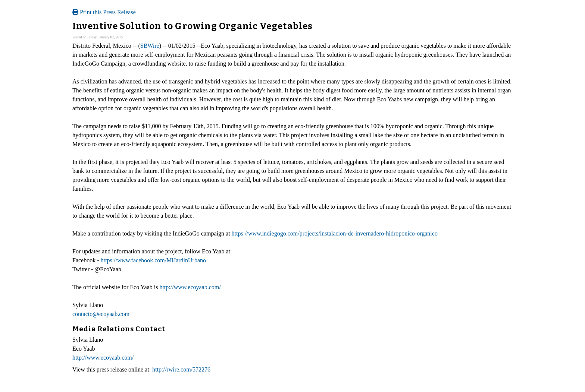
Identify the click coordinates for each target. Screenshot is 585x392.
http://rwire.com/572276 (181, 369)
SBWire (150, 46)
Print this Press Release (104, 12)
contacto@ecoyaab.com (101, 314)
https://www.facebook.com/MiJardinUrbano (153, 260)
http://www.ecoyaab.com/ (190, 287)
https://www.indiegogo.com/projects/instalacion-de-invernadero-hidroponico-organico (335, 233)
